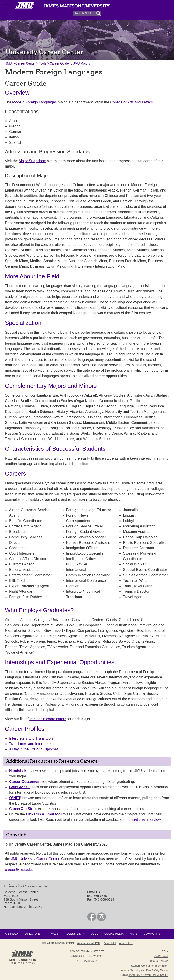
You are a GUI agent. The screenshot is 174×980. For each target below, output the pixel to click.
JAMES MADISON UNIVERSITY (148, 975)
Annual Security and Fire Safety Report (145, 970)
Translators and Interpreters (31, 744)
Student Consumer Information (150, 966)
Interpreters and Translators (31, 738)
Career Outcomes (24, 782)
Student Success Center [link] (21, 892)
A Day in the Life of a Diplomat (33, 749)
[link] (92, 920)
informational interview (143, 820)
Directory (32, 934)
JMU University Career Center (35, 859)
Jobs (95, 934)
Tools (43, 63)
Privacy (53, 934)
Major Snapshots (32, 161)
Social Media (114, 934)
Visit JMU (110, 943)
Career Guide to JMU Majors (70, 63)
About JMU (126, 943)
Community (152, 934)
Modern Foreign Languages (35, 102)
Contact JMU (87, 961)
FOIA (165, 951)
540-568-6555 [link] (97, 896)
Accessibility (75, 934)
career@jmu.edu (18, 870)
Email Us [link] (94, 892)
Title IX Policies (159, 961)
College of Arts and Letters (132, 102)
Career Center (25, 63)
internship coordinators (48, 719)
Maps (134, 934)
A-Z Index (12, 934)
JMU (9, 63)
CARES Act (161, 956)
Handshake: (19, 771)
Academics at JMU (89, 943)
